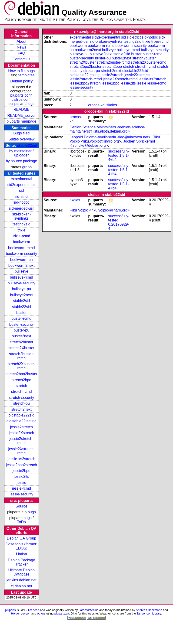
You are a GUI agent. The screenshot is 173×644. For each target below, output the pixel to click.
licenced (34, 610)
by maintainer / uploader (22, 153)
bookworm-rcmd (22, 248)
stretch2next (22, 409)
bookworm (21, 242)
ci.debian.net (22, 586)
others (41, 613)
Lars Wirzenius (89, 610)
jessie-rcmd (21, 488)
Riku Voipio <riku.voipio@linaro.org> (115, 139)
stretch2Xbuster (21, 348)
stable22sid (27, 145)
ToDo (22, 522)
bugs (32, 512)
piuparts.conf (21, 95)
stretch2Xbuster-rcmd (22, 366)
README (21, 109)
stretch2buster (22, 342)
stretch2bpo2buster (22, 374)
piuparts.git (62, 613)
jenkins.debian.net (22, 580)
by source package (21, 161)
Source (22, 506)
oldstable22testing (22, 421)
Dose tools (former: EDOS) (21, 546)
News (21, 47)
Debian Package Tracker (22, 562)
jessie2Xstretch (22, 433)
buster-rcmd (22, 318)
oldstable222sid (22, 415)
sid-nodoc (22, 202)
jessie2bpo (22, 471)
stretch (21, 386)
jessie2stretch (21, 427)
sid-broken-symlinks (21, 216)
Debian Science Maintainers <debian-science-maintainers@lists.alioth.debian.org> (107, 129)
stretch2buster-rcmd (22, 356)
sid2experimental (22, 185)
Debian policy (21, 81)
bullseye (22, 271)
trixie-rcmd (22, 236)
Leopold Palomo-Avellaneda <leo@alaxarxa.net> (110, 137)
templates (26, 75)
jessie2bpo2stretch (22, 465)
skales (111, 105)
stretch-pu (22, 403)
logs (31, 104)
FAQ (21, 53)
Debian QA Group (21, 538)
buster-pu (21, 330)
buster (21, 313)
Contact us (21, 59)
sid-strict (22, 197)
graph (27, 167)
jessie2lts (21, 476)
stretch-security (21, 398)
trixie (21, 230)
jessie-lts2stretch (22, 459)
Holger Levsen (21, 613)
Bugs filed (21, 133)
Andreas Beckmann (149, 610)
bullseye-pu (21, 289)
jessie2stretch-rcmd (22, 441)
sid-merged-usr (21, 208)
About (21, 41)
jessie (22, 483)
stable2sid (21, 301)
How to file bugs (21, 71)
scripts (14, 104)
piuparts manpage (21, 121)
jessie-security (22, 494)
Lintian (22, 554)
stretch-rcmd (22, 392)
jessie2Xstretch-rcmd (21, 451)
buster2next (21, 336)
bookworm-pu (22, 260)
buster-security (22, 324)
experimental (21, 179)
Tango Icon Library (149, 613)
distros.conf (21, 99)
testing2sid (22, 224)
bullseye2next (21, 295)
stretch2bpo (21, 380)
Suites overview (21, 139)
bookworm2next (22, 265)
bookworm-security (21, 254)
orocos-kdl (97, 105)
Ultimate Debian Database (21, 572)
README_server (21, 115)
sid (21, 190)
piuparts (10, 610)
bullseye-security (22, 283)
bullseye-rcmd (21, 277)
